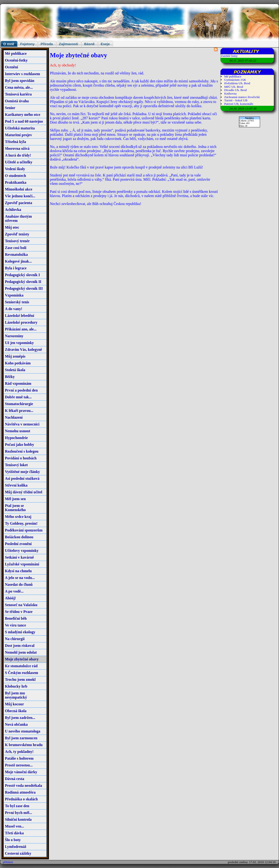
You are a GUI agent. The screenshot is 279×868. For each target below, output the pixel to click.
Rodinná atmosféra (20, 792)
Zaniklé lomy (229, 56)
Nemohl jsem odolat (21, 652)
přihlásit (8, 862)
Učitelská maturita (20, 128)
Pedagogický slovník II (23, 282)
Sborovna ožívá (17, 148)
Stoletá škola (15, 370)
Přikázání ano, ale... (21, 329)
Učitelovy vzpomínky (22, 551)
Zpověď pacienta (18, 203)
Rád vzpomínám (18, 383)
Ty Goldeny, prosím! (21, 523)
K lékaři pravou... (19, 411)
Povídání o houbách (21, 458)
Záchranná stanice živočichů (242, 97)
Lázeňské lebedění (20, 316)
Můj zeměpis (15, 356)
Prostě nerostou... (19, 765)
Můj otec (12, 227)
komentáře (247, 104)
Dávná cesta (15, 779)
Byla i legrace (16, 268)
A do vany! (14, 309)
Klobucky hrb (16, 686)
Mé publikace (16, 53)
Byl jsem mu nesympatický (16, 695)
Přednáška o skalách (21, 799)
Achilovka (13, 210)
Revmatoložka (16, 255)
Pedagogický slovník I (22, 275)
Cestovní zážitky (18, 853)
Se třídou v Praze (19, 612)
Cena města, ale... (19, 87)
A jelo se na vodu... (20, 578)
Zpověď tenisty (17, 234)
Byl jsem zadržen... (20, 718)
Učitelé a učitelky (19, 162)
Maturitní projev (18, 135)
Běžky (10, 377)
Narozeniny (14, 336)
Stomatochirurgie (19, 404)
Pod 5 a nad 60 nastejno (24, 121)
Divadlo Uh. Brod (235, 90)
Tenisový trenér (17, 241)
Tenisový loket (16, 465)
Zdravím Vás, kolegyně (23, 350)
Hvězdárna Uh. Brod (237, 83)
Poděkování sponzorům (24, 530)
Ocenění (11, 67)
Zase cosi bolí (16, 248)
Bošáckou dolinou (19, 537)
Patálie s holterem (19, 758)
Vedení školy (15, 169)
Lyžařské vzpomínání (22, 564)
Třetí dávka (14, 833)
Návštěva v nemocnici (22, 424)
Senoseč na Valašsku (21, 605)
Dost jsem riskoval (20, 646)
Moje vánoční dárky (21, 772)
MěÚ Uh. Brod (234, 87)
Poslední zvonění (18, 544)
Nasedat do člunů (19, 584)
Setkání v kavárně (19, 557)
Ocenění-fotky (16, 60)
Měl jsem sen (15, 499)
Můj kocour (14, 704)
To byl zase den (17, 806)
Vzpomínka (14, 295)
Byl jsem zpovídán (20, 81)
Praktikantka (16, 182)
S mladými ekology (20, 632)
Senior (10, 108)
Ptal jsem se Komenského (15, 508)
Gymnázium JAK (235, 80)
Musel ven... (15, 826)
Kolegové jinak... (18, 261)
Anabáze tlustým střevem (18, 218)
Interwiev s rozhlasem (22, 74)
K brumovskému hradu (24, 745)
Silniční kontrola (18, 819)
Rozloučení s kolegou (22, 451)
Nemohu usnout (18, 431)
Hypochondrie (16, 438)
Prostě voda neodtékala (24, 786)
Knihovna (230, 93)
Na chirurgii (15, 639)
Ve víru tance (15, 625)
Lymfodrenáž (16, 847)
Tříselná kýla (15, 142)
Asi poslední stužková (22, 478)
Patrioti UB (231, 104)
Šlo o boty (13, 840)
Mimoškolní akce (19, 189)
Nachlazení (14, 417)
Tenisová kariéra (18, 94)
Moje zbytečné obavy (22, 659)
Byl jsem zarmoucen (21, 738)
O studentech (15, 176)
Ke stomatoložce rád (21, 666)
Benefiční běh (16, 618)
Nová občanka (16, 724)
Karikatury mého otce (23, 115)
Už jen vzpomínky (19, 343)
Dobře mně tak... (18, 397)
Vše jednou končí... (20, 196)
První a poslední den (21, 390)
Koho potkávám (18, 363)
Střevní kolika (16, 485)
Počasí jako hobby (19, 445)
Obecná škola (16, 711)
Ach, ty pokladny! (19, 752)
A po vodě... (14, 591)
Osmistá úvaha (17, 101)
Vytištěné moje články (22, 472)
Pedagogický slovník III (24, 288)
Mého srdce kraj (18, 517)
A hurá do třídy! (18, 155)
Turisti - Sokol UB (236, 100)
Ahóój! (10, 598)
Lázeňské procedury (21, 322)
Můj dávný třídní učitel (24, 492)
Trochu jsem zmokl (20, 679)
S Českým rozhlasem (22, 673)
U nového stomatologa (23, 731)
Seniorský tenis (17, 302)
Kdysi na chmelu (18, 571)
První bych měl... (18, 813)
